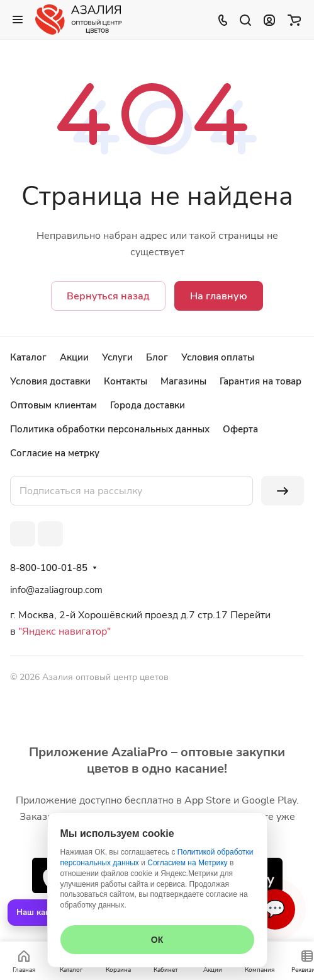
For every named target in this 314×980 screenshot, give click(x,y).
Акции (74, 357)
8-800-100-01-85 (49, 568)
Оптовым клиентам (53, 405)
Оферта (240, 429)
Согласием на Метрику (187, 863)
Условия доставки (50, 381)
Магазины (183, 381)
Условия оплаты (218, 357)
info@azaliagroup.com (56, 590)
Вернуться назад (108, 296)
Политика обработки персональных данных (110, 429)
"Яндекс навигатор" (63, 631)
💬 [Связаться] (275, 909)
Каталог (28, 357)
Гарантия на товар (261, 381)
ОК (157, 940)
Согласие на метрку (55, 453)
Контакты (126, 381)
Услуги (117, 357)
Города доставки (148, 405)
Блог (157, 357)
